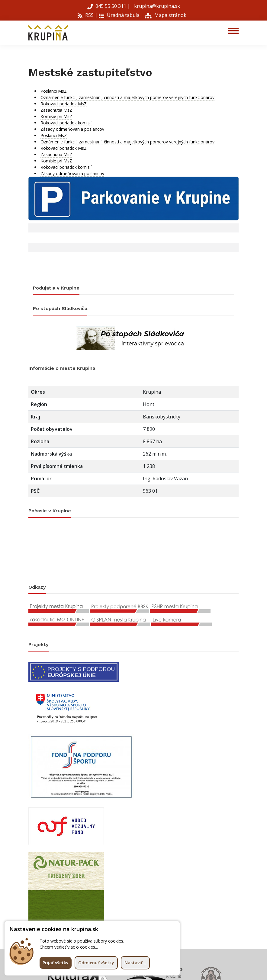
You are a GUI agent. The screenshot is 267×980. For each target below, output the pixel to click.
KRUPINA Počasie (133, 551)
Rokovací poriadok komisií (66, 123)
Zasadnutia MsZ (56, 110)
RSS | (88, 15)
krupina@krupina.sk (156, 6)
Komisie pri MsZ (56, 116)
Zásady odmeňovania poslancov (72, 129)
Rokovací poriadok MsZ (64, 104)
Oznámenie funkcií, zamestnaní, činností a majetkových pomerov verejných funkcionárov (127, 97)
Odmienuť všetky (96, 963)
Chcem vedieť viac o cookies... (69, 947)
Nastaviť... (135, 963)
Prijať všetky (56, 963)
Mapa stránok (166, 15)
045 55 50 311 (107, 6)
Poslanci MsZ (54, 91)
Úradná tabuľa (119, 15)
